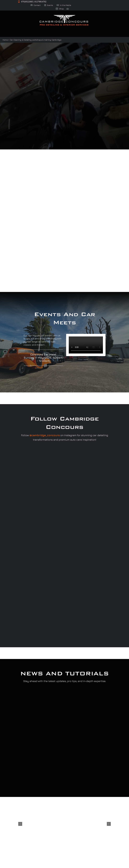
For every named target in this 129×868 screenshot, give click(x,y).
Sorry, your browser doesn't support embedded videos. (86, 345)
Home (5, 40)
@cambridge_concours (45, 435)
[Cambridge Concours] (64, 15)
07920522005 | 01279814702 (32, 2)
